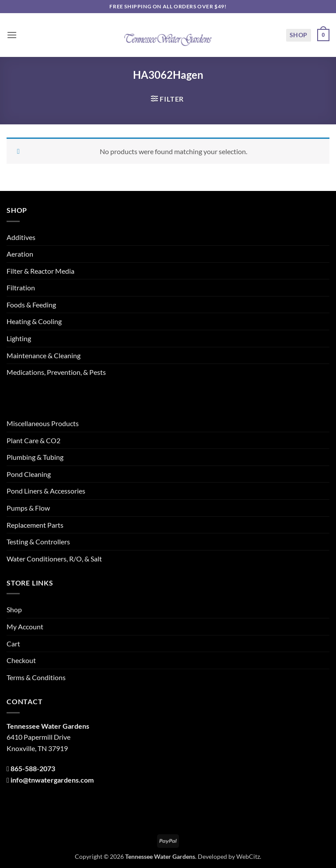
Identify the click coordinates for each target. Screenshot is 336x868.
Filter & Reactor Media (40, 271)
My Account (25, 626)
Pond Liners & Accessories (46, 491)
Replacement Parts (35, 525)
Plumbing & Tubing (35, 457)
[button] (12, 35)
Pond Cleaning (29, 474)
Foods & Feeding (31, 305)
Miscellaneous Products (43, 423)
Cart (13, 644)
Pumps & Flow (28, 508)
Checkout (21, 660)
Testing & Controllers (38, 542)
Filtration (21, 288)
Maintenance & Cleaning (44, 355)
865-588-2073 (33, 768)
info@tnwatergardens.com (52, 780)
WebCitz (248, 856)
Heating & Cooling (34, 321)
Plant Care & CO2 (33, 440)
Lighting (19, 338)
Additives (21, 237)
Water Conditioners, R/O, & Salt (54, 559)
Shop (299, 35)
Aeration (20, 254)
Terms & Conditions (36, 677)
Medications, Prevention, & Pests (56, 372)
